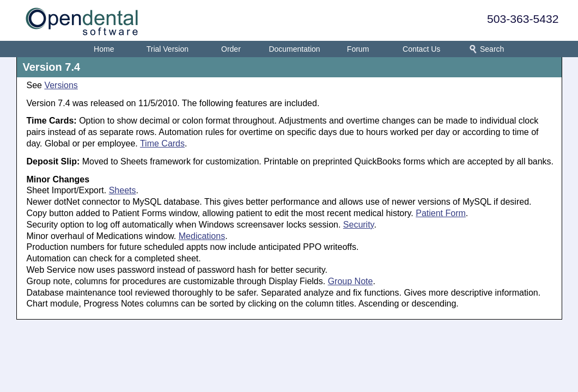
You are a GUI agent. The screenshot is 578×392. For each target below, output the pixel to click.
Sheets (123, 190)
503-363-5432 (523, 19)
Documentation (294, 49)
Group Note (351, 281)
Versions (61, 85)
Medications (202, 236)
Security (359, 225)
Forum (358, 49)
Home (104, 49)
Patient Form (441, 213)
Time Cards (162, 143)
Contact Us (421, 49)
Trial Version (168, 49)
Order (231, 49)
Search (485, 49)
